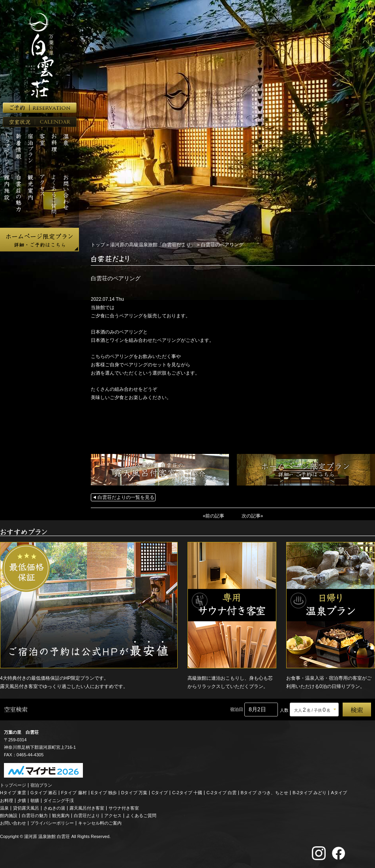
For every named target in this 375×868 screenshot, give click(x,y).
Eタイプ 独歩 (104, 793)
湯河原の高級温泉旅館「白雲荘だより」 (153, 245)
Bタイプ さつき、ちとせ (264, 793)
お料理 (7, 801)
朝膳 (35, 801)
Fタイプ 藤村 (74, 793)
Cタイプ (160, 793)
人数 (284, 710)
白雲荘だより (87, 816)
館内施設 (9, 816)
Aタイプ (339, 793)
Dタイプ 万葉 (134, 793)
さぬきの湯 (54, 808)
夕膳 (22, 801)
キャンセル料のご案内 (100, 823)
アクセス (113, 816)
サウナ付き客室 (124, 808)
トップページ (13, 785)
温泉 (4, 808)
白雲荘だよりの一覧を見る (126, 497)
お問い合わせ (13, 823)
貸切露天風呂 (26, 808)
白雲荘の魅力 (35, 816)
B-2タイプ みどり (309, 793)
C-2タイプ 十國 (187, 793)
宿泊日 (237, 709)
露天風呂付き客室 (87, 808)
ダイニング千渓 (59, 801)
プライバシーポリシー (52, 823)
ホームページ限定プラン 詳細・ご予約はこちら (39, 240)
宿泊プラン (41, 785)
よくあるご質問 (141, 816)
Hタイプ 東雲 (13, 793)
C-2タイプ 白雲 (221, 793)
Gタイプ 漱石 (44, 793)
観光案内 (61, 816)
